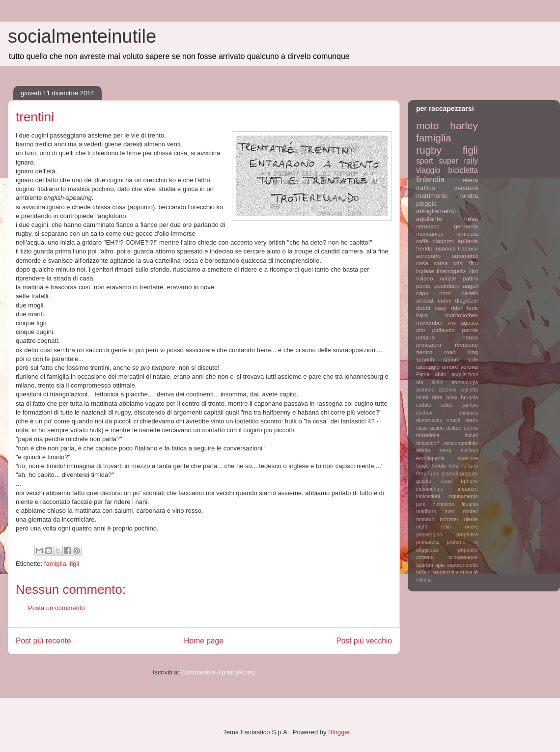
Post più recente (43, 641)
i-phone (469, 481)
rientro (424, 352)
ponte (423, 286)
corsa (441, 263)
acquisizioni (465, 375)
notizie (448, 278)
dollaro (454, 428)
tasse (466, 572)
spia (440, 565)
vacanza (466, 188)
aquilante (429, 219)
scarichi (426, 359)
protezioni (429, 345)
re (476, 542)
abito (440, 375)
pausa (470, 337)
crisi (459, 263)
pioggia (426, 204)
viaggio (428, 170)
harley (464, 125)
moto (427, 125)
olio (420, 330)
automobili (465, 256)
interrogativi (451, 271)
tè (476, 572)
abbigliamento (436, 211)
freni (421, 474)
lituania (470, 504)
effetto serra (434, 451)
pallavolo (444, 330)
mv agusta (463, 322)
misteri (470, 512)
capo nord (433, 293)
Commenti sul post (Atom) (218, 672)
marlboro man (435, 512)
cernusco (428, 226)
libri (474, 271)
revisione (466, 345)
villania (424, 580)
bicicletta (463, 170)
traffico (426, 188)
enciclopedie (430, 459)
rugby (429, 150)
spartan (425, 565)
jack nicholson (435, 504)
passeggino (429, 535)
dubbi (423, 308)
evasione (468, 459)
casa (422, 263)
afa (420, 382)
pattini (470, 278)
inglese (425, 271)
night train (434, 527)
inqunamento (463, 496)
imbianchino (430, 489)
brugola (469, 398)
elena (470, 180)
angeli (470, 286)
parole (470, 330)
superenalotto (462, 565)
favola (439, 466)
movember (430, 322)
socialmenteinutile (82, 36)
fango (422, 466)
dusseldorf (428, 443)
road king (461, 352)
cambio (470, 405)
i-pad (446, 481)
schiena (425, 557)
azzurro (448, 390)
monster (449, 519)
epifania (468, 241)
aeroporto (428, 256)
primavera (427, 542)
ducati (471, 435)
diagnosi (443, 241)
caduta (424, 405)
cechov (424, 413)
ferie (472, 308)
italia (422, 315)
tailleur (424, 572)
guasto (424, 481)
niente (471, 519)
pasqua (425, 337)
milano (424, 278)
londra (469, 196)
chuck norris (462, 420)
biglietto (469, 390)
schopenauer (463, 557)
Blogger (339, 732)
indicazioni (428, 496)
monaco (425, 519)
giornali (450, 474)
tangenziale (446, 572)
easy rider (448, 308)
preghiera (467, 535)
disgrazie (466, 300)
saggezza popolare (447, 550)
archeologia (465, 382)
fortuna (470, 466)
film (474, 263)
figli (75, 564)
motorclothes (462, 315)
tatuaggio (428, 367)
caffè (422, 241)
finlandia (430, 180)
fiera (454, 466)
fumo (434, 474)
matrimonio (432, 196)
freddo (424, 248)
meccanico (430, 234)
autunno (425, 390)
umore (450, 367)
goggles (469, 474)
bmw (451, 398)
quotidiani (447, 286)
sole (473, 359)
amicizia (468, 234)
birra (437, 398)
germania (466, 226)
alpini (437, 382)
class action (430, 428)
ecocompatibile (461, 443)
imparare (468, 489)
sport (425, 161)
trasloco (468, 248)
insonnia (445, 248)
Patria (423, 375)
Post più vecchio (364, 641)
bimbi (422, 398)
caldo (446, 405)
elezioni (469, 451)
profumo (456, 542)
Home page (204, 641)
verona (469, 367)
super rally (459, 161)
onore (471, 527)
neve (471, 219)
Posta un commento (56, 608)
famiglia (55, 564)
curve (445, 300)
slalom (451, 359)
